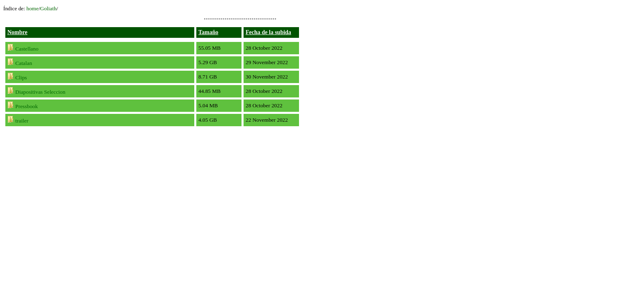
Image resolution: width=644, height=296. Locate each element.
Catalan (24, 63)
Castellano (27, 49)
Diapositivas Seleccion (40, 92)
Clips (21, 77)
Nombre (17, 32)
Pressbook (26, 106)
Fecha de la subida (268, 32)
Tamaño (208, 32)
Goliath (48, 8)
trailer (22, 121)
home (32, 8)
